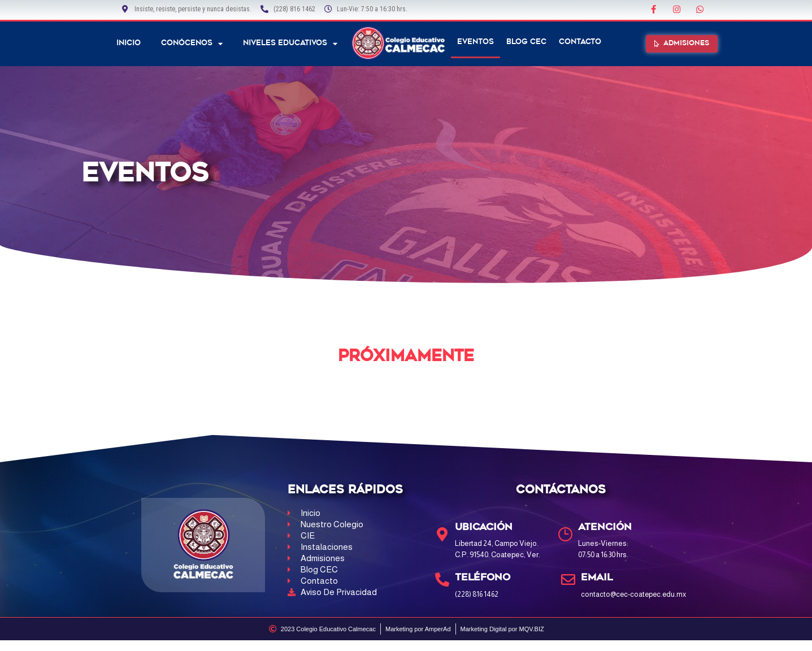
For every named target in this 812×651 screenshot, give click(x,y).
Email (597, 578)
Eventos (476, 42)
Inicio (129, 43)
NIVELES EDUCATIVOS (290, 44)
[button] (682, 44)
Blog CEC (526, 42)
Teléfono (483, 578)
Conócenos (192, 44)
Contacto (580, 42)
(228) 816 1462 (477, 594)
